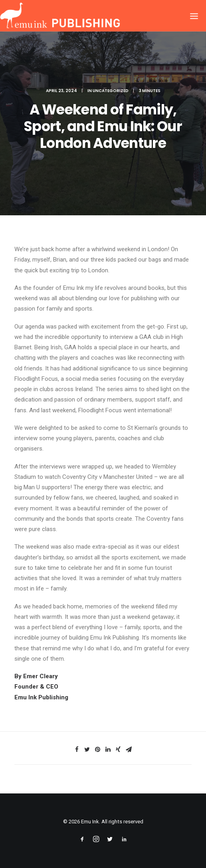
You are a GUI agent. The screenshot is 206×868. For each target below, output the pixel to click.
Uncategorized (111, 91)
